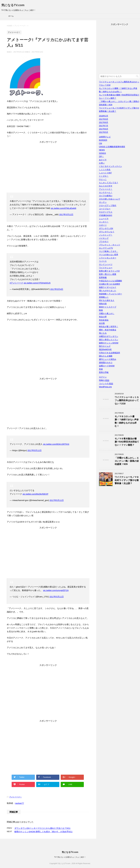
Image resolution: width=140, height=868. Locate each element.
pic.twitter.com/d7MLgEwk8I (64, 208)
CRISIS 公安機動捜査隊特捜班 (112, 147)
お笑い (102, 163)
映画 (101, 310)
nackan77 (19, 803)
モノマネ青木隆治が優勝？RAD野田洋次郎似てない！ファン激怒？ (127, 442)
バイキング (104, 238)
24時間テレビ (105, 137)
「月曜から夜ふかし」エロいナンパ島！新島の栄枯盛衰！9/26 (127, 461)
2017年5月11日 (66, 214)
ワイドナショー (106, 268)
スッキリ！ (104, 222)
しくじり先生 (105, 170)
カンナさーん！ (106, 192)
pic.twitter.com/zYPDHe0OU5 (37, 283)
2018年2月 (104, 116)
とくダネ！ (104, 176)
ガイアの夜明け (106, 196)
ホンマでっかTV (106, 248)
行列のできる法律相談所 (110, 353)
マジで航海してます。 (109, 251)
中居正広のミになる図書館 (110, 281)
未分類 (102, 323)
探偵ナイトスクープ (108, 307)
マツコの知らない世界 (109, 255)
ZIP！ (101, 156)
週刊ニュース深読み (108, 359)
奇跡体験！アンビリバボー (110, 294)
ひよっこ (103, 179)
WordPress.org (105, 387)
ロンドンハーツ (106, 264)
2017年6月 (104, 129)
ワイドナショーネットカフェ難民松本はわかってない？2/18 (127, 400)
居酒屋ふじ (104, 297)
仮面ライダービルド (108, 287)
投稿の (104, 380)
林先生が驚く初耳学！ (109, 327)
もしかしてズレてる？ (109, 183)
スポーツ (103, 225)
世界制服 (103, 277)
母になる (103, 333)
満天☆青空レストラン (109, 340)
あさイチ (103, 160)
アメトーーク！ (16, 797)
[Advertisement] (48, 167)
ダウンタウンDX (106, 228)
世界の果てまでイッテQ (109, 271)
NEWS (102, 150)
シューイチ (104, 219)
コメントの (106, 384)
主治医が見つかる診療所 (110, 284)
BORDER (103, 140)
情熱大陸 (103, 304)
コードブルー (105, 209)
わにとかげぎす (106, 186)
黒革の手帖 (104, 372)
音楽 (101, 369)
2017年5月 (104, 132)
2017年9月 (104, 119)
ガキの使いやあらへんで (110, 199)
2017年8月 (104, 122)
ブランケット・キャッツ (110, 245)
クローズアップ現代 (108, 206)
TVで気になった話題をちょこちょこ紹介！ (70, 857)
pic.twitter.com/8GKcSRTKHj (56, 444)
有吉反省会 (104, 320)
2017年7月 (104, 126)
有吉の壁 (103, 317)
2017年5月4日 (57, 289)
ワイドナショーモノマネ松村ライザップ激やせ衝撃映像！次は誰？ (127, 480)
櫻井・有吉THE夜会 (108, 330)
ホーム (11, 16)
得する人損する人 (107, 300)
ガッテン (103, 202)
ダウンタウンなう (107, 232)
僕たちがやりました (108, 291)
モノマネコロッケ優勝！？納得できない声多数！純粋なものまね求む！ (127, 421)
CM (100, 143)
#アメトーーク (16, 283)
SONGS (102, 153)
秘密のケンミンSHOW (109, 343)
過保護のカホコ (106, 363)
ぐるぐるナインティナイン (110, 166)
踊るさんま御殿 (106, 356)
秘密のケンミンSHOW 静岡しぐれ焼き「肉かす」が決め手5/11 (43, 832)
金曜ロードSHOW (107, 366)
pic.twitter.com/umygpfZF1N (56, 590)
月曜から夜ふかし (107, 313)
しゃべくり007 (105, 173)
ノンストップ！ (106, 235)
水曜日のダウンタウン (109, 336)
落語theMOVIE (105, 349)
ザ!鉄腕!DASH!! (106, 215)
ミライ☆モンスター (108, 258)
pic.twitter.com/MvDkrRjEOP (35, 494)
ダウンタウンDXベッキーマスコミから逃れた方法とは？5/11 (42, 828)
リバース (103, 261)
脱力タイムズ (105, 346)
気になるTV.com (13, 5)
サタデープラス (106, 212)
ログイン (103, 377)
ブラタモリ (104, 241)
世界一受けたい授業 (108, 274)
